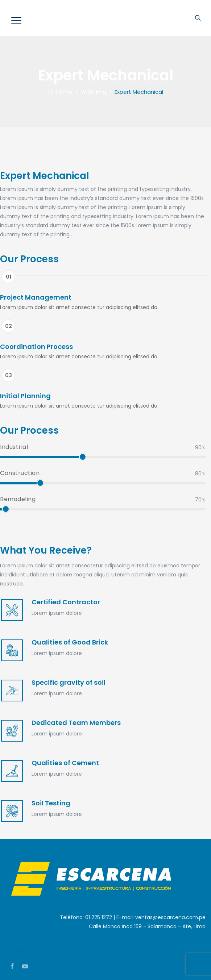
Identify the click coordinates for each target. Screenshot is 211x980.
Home (60, 92)
